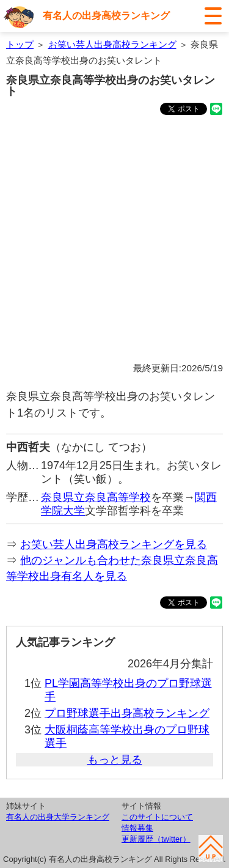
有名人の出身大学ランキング (58, 817)
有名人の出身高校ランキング (106, 16)
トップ (20, 44)
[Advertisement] (114, 241)
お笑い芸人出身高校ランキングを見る (114, 544)
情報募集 (137, 828)
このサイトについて (157, 817)
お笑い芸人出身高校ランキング (112, 44)
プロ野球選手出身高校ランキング (127, 713)
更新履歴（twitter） (156, 839)
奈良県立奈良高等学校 (96, 497)
